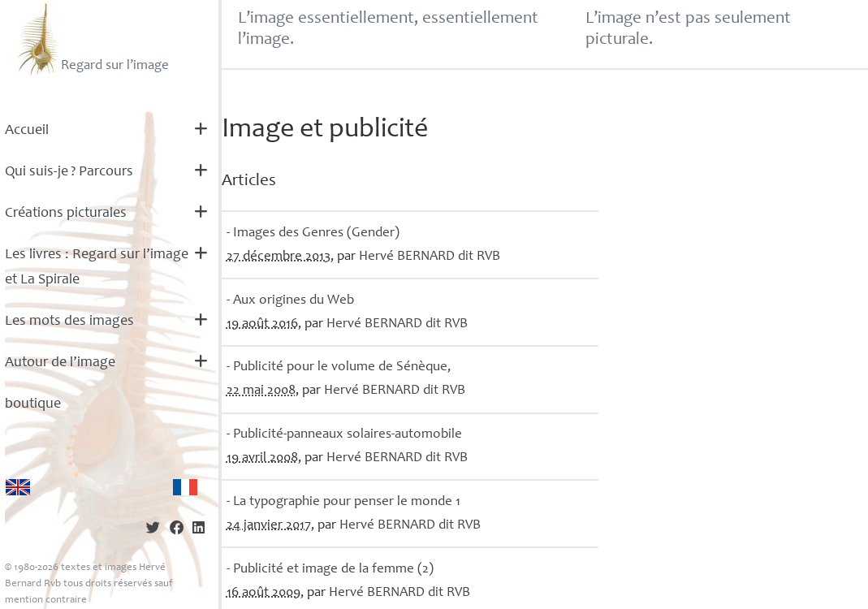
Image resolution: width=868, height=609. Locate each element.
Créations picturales (66, 214)
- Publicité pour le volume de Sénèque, (339, 367)
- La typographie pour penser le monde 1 (343, 502)
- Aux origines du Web (290, 301)
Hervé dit (430, 257)
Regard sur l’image (91, 39)
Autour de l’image (60, 363)
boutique (33, 404)
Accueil (27, 131)
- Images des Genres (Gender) (313, 233)
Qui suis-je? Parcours (69, 172)
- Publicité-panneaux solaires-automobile (344, 435)
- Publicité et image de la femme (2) (330, 570)
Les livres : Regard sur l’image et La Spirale (97, 268)
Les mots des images (69, 322)
